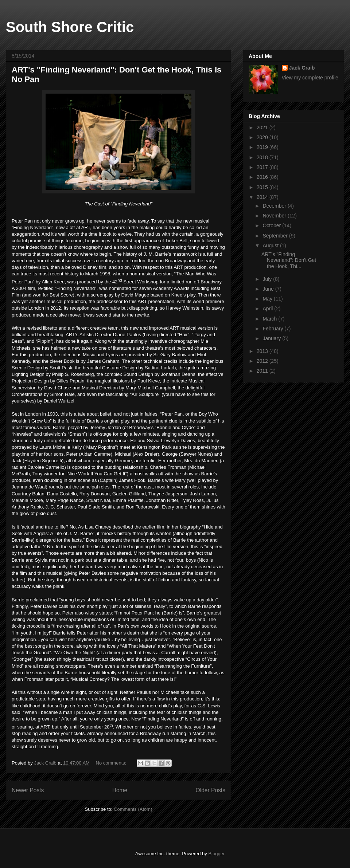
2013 (263, 351)
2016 (263, 177)
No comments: (112, 763)
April (268, 309)
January (272, 338)
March (270, 319)
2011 (263, 371)
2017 (263, 167)
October (272, 225)
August (271, 246)
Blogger (216, 854)
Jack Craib (302, 68)
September (276, 236)
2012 (263, 361)
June (269, 289)
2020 (263, 137)
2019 (263, 147)
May (268, 299)
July (268, 279)
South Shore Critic (70, 27)
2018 (263, 157)
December (275, 206)
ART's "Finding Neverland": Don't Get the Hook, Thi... (289, 260)
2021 (263, 127)
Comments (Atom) (133, 809)
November (275, 216)
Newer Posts (28, 790)
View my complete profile (310, 78)
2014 (263, 197)
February (273, 329)
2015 (263, 187)
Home (120, 790)
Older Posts (211, 790)
